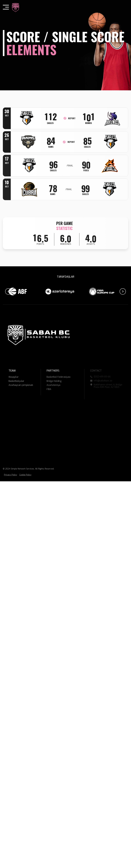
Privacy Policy (11, 475)
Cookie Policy (25, 475)
